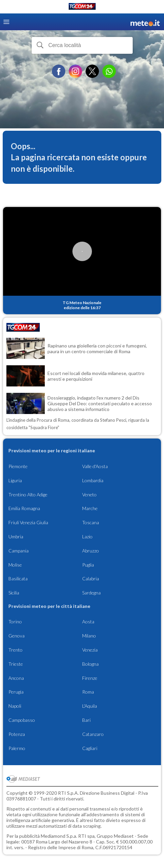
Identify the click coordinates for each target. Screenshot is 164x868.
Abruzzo (91, 551)
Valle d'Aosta (95, 466)
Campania (19, 551)
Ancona (16, 678)
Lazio (87, 536)
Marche (90, 508)
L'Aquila (90, 706)
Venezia (90, 650)
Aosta (88, 622)
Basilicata (18, 578)
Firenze (90, 678)
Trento (15, 650)
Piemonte (18, 466)
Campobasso (22, 720)
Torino (15, 622)
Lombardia (93, 480)
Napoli (15, 706)
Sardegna (91, 593)
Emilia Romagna (24, 508)
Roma (88, 692)
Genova (17, 636)
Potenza (17, 734)
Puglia (88, 565)
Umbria (16, 536)
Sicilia (14, 593)
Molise (15, 565)
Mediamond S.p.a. (59, 836)
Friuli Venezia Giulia (28, 522)
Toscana (91, 522)
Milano (89, 636)
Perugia (16, 692)
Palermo (17, 748)
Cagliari (90, 748)
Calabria (91, 578)
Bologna (90, 664)
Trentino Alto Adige (28, 494)
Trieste (16, 664)
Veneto (89, 494)
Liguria (15, 480)
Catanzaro (93, 734)
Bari (86, 720)
